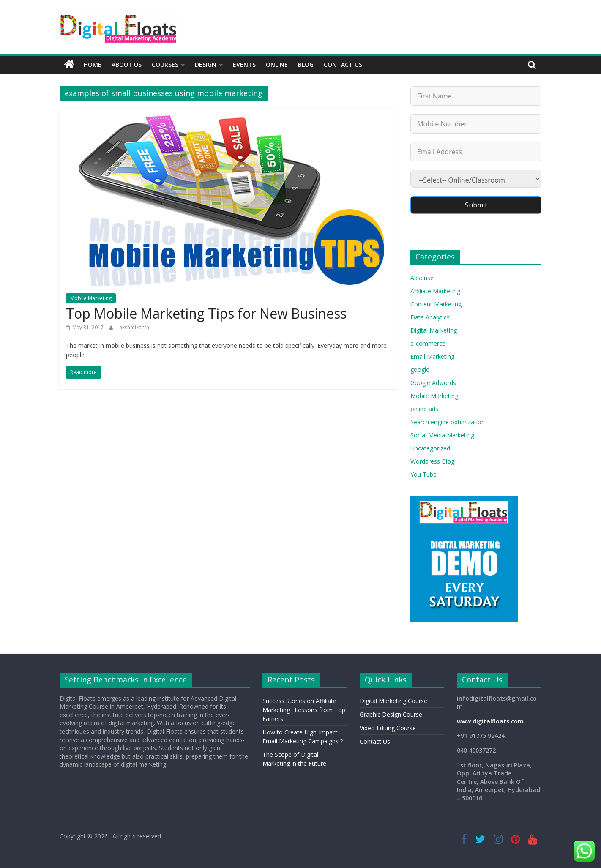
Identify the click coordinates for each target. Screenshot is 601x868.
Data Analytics (430, 317)
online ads (424, 409)
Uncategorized (430, 448)
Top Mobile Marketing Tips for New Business (206, 313)
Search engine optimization (448, 422)
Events (244, 64)
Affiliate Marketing (435, 291)
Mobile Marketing (91, 298)
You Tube (423, 474)
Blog (306, 64)
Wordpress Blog (432, 461)
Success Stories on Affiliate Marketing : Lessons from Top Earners (304, 710)
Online (277, 64)
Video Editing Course (388, 728)
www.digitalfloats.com (490, 721)
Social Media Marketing (442, 435)
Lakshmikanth (133, 327)
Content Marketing (436, 304)
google (420, 370)
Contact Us (343, 64)
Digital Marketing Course (393, 701)
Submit (476, 205)
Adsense (422, 278)
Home (93, 64)
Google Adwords (433, 383)
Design (206, 64)
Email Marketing (432, 356)
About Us (127, 64)
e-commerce (428, 343)
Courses (165, 64)
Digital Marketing (434, 330)
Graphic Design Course (391, 714)
